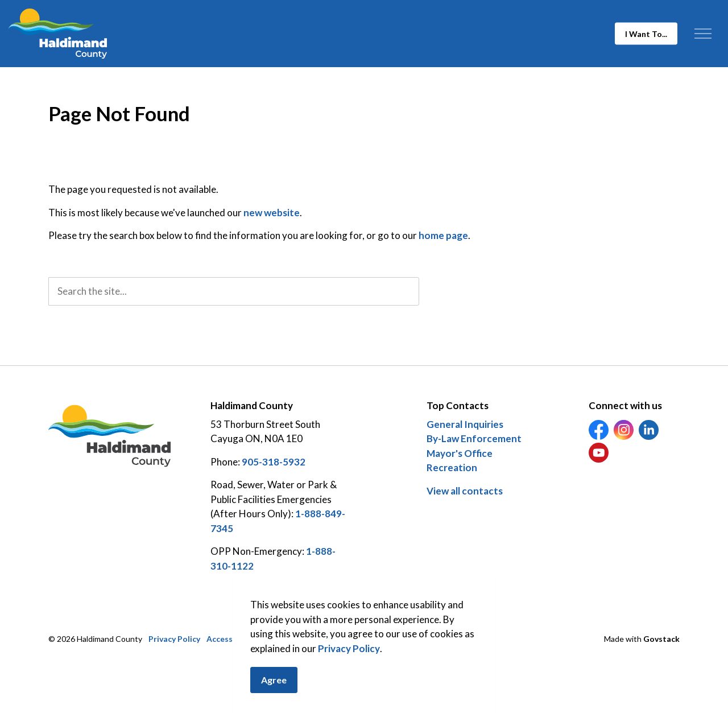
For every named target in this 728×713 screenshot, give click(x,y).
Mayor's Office (460, 453)
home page (443, 235)
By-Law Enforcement (474, 438)
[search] (234, 291)
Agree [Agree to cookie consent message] (274, 682)
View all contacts (465, 491)
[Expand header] (703, 34)
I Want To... (646, 34)
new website (272, 213)
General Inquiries (465, 424)
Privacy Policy (349, 650)
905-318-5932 (274, 462)
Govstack (661, 639)
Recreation (452, 467)
